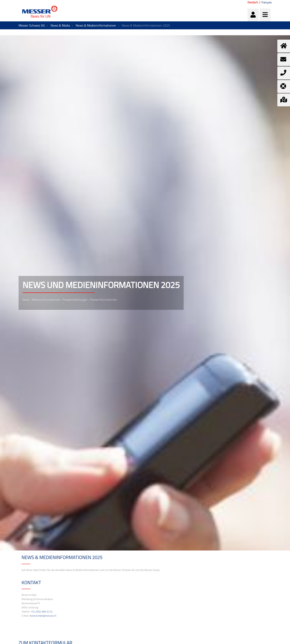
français (267, 2)
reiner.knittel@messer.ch (43, 616)
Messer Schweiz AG (32, 25)
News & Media (60, 25)
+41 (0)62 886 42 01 (42, 612)
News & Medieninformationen (96, 25)
